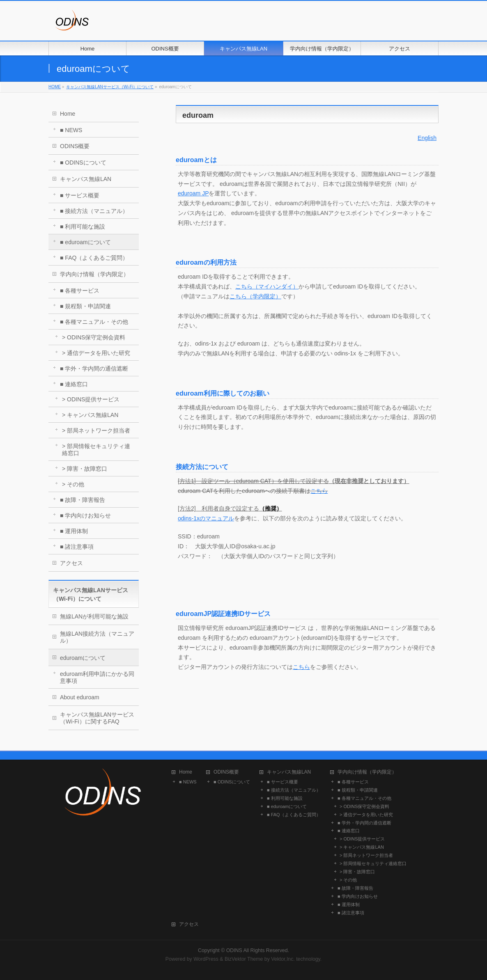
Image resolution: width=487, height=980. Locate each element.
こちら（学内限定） (255, 296)
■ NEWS (71, 130)
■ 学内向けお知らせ (85, 515)
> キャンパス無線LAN (90, 415)
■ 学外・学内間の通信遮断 (94, 369)
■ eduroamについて (85, 242)
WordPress (206, 959)
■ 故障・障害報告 (83, 500)
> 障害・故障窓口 (85, 469)
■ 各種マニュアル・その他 (94, 322)
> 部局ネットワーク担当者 (96, 430)
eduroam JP (193, 193)
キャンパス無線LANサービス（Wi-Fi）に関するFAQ (97, 718)
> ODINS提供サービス (91, 399)
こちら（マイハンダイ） (267, 286)
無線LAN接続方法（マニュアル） (97, 637)
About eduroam (80, 697)
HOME (55, 87)
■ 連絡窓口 (74, 384)
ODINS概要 (75, 146)
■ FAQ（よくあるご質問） (94, 258)
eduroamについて (83, 658)
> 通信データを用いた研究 (96, 353)
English (427, 138)
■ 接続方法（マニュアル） (94, 211)
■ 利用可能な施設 (83, 227)
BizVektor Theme (244, 959)
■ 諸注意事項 (77, 547)
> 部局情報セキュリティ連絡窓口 (96, 450)
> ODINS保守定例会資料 (94, 337)
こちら (319, 491)
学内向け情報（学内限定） (94, 274)
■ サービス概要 (80, 195)
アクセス (71, 563)
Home (68, 114)
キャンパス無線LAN (86, 179)
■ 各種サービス (80, 291)
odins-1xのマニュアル (206, 518)
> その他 (73, 484)
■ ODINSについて (83, 163)
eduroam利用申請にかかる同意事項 (97, 677)
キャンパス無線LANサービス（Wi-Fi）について (110, 87)
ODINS (234, 950)
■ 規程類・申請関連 (85, 306)
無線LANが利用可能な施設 (94, 616)
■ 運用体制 (74, 531)
